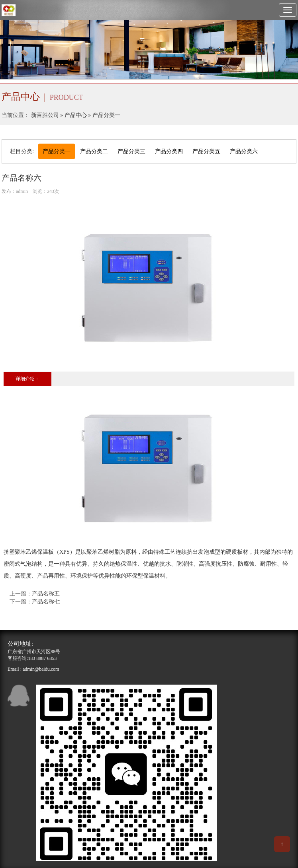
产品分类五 (206, 151)
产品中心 (76, 115)
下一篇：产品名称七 (35, 602)
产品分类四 (169, 151)
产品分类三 (131, 151)
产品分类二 (94, 151)
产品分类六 (244, 151)
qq (19, 696)
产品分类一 (106, 115)
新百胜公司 (45, 115)
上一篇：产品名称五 (35, 594)
